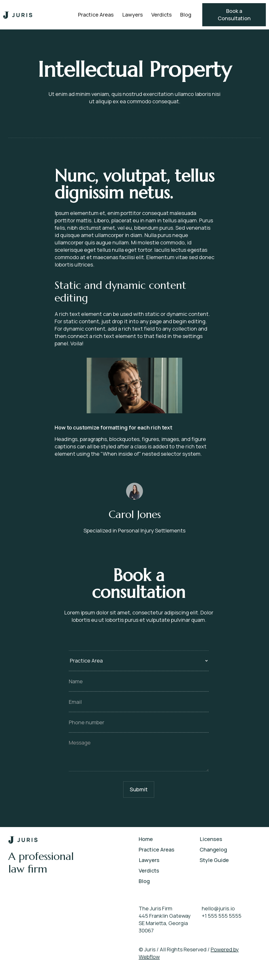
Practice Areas (96, 15)
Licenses (211, 839)
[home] (18, 15)
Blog (186, 15)
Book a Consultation (234, 15)
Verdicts (162, 15)
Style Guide (214, 860)
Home (146, 839)
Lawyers (133, 15)
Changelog (213, 850)
